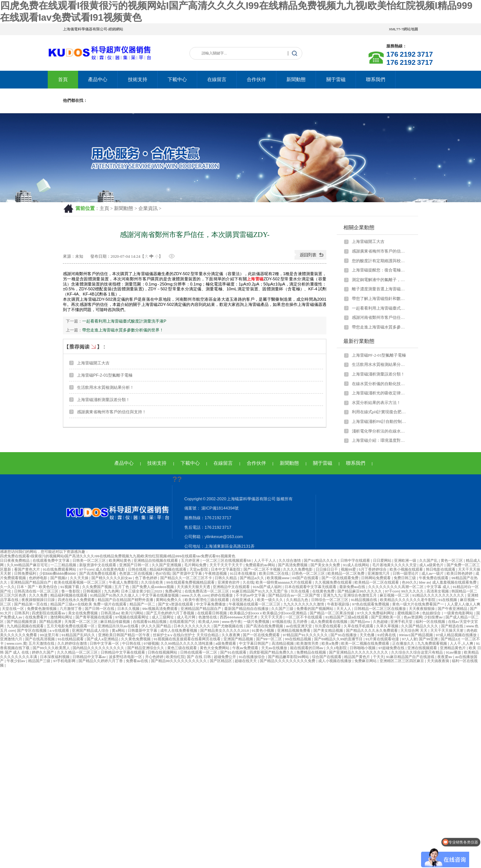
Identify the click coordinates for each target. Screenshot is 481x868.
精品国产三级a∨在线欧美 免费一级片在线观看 (89, 604)
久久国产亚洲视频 (167, 565)
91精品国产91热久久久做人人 (115, 595)
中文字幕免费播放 (211, 604)
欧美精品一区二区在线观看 (377, 582)
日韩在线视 (138, 569)
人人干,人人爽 (462, 643)
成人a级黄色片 (432, 565)
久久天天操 (80, 578)
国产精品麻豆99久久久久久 (360, 591)
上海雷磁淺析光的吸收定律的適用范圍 (380, 393)
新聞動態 (296, 79)
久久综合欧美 (153, 582)
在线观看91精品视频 (150, 622)
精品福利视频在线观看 (169, 569)
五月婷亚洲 (191, 560)
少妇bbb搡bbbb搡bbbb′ (58, 573)
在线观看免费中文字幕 (52, 560)
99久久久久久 (413, 591)
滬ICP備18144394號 (220, 508)
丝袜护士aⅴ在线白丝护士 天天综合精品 (186, 635)
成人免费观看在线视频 (329, 622)
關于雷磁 (336, 79)
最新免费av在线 (353, 587)
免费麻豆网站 (366, 661)
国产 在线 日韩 (199, 657)
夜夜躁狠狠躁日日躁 (39, 600)
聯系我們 (376, 79)
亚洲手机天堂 (402, 622)
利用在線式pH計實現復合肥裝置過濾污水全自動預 (380, 412)
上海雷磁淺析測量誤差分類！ (103, 400)
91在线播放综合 (253, 657)
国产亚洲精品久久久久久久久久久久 (359, 652)
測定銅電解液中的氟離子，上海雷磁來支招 (380, 280)
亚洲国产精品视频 (239, 639)
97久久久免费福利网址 (376, 613)
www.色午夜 (231, 622)
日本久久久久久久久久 (193, 626)
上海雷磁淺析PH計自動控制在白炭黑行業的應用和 (380, 421)
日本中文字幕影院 (226, 569)
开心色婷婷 (155, 657)
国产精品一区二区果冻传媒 (332, 613)
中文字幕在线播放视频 (161, 595)
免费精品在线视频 (312, 652)
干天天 (379, 657)
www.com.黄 (17, 643)
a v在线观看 (60, 630)
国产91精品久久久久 (321, 560)
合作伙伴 (256, 79)
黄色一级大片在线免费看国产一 (419, 604)
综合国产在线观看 (327, 657)
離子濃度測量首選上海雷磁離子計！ (380, 289)
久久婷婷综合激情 (73, 643)
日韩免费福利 (26, 573)
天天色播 (368, 635)
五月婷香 (301, 622)
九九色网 (111, 591)
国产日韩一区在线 (100, 609)
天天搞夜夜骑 (439, 661)
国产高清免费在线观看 (98, 573)
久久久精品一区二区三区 (78, 652)
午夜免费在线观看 (434, 578)
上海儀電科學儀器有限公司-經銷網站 (93, 29)
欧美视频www (278, 578)
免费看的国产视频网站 (315, 609)
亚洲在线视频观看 (423, 648)
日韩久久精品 (226, 578)
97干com (86, 569)
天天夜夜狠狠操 (422, 609)
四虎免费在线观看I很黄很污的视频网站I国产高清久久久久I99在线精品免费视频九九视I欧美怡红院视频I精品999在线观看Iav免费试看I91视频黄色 (118, 556)
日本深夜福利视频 (55, 657)
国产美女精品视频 (329, 630)
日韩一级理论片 (406, 573)
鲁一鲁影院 (71, 591)
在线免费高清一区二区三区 (207, 591)
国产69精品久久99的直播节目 (339, 639)
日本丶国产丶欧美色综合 (38, 587)
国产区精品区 (221, 661)
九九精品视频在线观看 (26, 626)
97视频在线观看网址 (133, 617)
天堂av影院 (199, 569)
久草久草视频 (388, 626)
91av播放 (454, 652)
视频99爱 (349, 569)
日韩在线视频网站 (163, 652)
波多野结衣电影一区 (126, 657)
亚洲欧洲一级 (406, 560)
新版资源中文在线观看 (98, 565)
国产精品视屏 (51, 622)
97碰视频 (151, 643)
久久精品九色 (298, 600)
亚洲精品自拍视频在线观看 (156, 560)
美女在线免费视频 (83, 613)
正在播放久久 (404, 643)
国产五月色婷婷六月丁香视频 (171, 613)
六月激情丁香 (71, 609)
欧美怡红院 (175, 657)
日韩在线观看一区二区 (199, 652)
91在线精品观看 (71, 639)
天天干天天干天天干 (227, 565)
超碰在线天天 (246, 661)
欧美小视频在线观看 (407, 569)
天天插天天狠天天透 (194, 587)
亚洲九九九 (332, 595)
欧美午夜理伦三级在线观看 (207, 600)
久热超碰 (381, 622)
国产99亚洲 (429, 639)
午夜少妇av (16, 661)
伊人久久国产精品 (157, 626)
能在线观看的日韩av (307, 648)
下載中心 (177, 79)
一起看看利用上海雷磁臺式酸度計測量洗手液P (124, 321)
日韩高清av (110, 613)
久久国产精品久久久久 (420, 626)
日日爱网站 (383, 560)
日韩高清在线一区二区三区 (37, 591)
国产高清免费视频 (293, 565)
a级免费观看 (226, 643)
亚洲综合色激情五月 (361, 595)
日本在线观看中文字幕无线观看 (311, 587)
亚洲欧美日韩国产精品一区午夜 (125, 635)
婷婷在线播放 (222, 595)
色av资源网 (413, 617)
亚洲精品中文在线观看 (232, 587)
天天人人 (344, 609)
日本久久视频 (129, 609)
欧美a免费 (330, 643)
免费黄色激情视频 (42, 609)
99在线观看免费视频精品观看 (191, 582)
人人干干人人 (265, 560)
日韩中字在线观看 (356, 560)
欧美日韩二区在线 (274, 573)
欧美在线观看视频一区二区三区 (80, 582)
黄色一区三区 (452, 560)
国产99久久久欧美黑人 (52, 648)
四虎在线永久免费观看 (77, 600)
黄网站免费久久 (169, 600)
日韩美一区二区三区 (90, 560)
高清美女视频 (438, 591)
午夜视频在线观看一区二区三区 (255, 604)
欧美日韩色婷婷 (460, 573)
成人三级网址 (163, 617)
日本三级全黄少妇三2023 (142, 591)
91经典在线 (387, 635)
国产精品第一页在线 (31, 604)
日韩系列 (22, 613)
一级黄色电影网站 (459, 613)
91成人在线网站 (356, 565)
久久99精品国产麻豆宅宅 (28, 565)
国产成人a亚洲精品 (103, 639)
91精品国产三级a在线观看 (347, 617)
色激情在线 (208, 617)
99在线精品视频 (298, 639)
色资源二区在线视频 (136, 573)
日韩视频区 (93, 591)
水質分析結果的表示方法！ (376, 403)
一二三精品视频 (64, 565)
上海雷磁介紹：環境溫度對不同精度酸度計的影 (380, 440)
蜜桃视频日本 (409, 613)
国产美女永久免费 (326, 565)
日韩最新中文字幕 (143, 630)
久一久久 (7, 587)
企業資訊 (148, 208)
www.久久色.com (195, 595)
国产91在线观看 (234, 652)
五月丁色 (122, 587)
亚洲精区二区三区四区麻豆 (402, 661)
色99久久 (409, 582)
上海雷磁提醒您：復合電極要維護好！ (380, 270)
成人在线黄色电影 (111, 569)
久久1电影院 (337, 648)
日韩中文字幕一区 (105, 643)
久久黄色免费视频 (136, 639)
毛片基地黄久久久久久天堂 (395, 565)
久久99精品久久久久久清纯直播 (187, 643)
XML (393, 29)
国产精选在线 (453, 626)
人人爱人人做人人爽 (464, 604)
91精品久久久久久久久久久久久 (439, 595)
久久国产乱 (429, 560)
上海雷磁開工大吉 (93, 363)
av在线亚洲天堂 (300, 626)
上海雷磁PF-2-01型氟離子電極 (105, 375)
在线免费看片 (37, 617)
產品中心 (98, 79)
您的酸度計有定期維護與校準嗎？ (380, 261)
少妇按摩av (434, 617)
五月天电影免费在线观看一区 (71, 626)
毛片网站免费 (196, 565)
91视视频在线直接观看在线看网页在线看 (187, 639)
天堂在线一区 (14, 609)
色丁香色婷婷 (147, 578)
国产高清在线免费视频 (265, 626)
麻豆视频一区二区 (395, 595)
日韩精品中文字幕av (90, 657)
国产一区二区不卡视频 (263, 569)
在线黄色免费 (324, 591)
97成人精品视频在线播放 (457, 635)
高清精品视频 (283, 643)
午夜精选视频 (216, 573)
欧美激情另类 (308, 643)
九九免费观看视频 (433, 643)
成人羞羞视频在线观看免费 (455, 582)
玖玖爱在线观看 (328, 626)
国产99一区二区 (270, 639)
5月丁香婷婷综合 (373, 569)
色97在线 (163, 573)
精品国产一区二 (143, 604)
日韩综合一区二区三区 (330, 600)
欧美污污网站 (133, 613)
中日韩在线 (132, 643)
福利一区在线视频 (431, 622)
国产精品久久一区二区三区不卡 (187, 578)
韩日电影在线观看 (441, 569)
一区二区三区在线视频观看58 (227, 560)
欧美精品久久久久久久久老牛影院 (408, 600)
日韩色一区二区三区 (309, 573)
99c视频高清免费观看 (160, 609)
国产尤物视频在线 (229, 626)
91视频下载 (70, 587)
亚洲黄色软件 (229, 582)
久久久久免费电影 (298, 569)
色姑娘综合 (432, 613)
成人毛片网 (187, 617)
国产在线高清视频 (41, 639)
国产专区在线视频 (32, 630)
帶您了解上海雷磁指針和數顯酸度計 (380, 298)
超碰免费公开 (226, 657)
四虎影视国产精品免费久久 (272, 652)
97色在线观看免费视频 (371, 604)
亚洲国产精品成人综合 (91, 630)
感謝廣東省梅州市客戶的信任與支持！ (112, 412)
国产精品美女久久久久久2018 (225, 630)
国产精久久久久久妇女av (112, 578)
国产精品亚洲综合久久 (146, 648)
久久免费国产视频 (97, 587)
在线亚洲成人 (244, 600)
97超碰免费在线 (392, 648)
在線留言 (217, 79)
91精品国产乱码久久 (79, 635)
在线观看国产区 (183, 622)
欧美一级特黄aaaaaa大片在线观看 (284, 582)
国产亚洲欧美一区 (386, 617)
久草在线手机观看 (359, 626)
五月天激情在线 (42, 643)
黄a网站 (119, 630)
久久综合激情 (290, 560)
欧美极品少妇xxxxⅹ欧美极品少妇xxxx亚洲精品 (269, 613)
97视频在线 (281, 622)
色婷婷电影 (39, 578)
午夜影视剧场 (339, 604)
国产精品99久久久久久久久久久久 (179, 661)
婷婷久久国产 (43, 652)
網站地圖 (411, 29)
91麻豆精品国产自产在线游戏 (411, 657)
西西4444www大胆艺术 (239, 617)
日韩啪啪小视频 (363, 648)
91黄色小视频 (263, 630)
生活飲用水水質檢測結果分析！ (105, 387)
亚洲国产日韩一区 (134, 565)
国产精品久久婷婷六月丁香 (101, 661)
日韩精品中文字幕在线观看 (123, 652)
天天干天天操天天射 (448, 630)
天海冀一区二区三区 (82, 622)
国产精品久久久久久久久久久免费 (288, 661)
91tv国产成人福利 (268, 587)
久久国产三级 (283, 609)
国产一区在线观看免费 (341, 578)
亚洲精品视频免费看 (294, 630)
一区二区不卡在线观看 (304, 617)
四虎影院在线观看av (49, 613)
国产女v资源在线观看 (176, 604)
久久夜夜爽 (231, 635)
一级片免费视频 (257, 622)
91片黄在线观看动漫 (383, 639)
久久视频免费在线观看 (334, 582)
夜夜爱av (445, 657)
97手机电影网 (65, 661)
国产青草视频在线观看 (95, 617)
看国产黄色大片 (28, 569)
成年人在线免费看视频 (179, 630)
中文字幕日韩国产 (254, 643)
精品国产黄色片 (358, 657)
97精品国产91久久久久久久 (306, 635)
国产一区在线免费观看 (262, 635)
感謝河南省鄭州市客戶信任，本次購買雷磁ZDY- (380, 317)
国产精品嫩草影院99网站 (289, 657)
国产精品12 (450, 639)
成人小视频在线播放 (335, 661)
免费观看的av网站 (261, 565)
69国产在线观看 (306, 578)
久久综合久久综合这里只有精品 (418, 652)
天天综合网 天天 (414, 630)
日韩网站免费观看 (376, 578)
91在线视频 (448, 600)
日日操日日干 (327, 569)
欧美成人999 (209, 622)
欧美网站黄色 (120, 560)
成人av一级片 (433, 573)
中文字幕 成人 (439, 587)
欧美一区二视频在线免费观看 (366, 643)
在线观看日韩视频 (213, 613)
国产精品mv (361, 622)
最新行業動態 (359, 341)
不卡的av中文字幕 (251, 595)
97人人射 (409, 639)
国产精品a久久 (252, 578)
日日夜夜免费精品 (15, 560)
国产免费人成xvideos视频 (153, 587)
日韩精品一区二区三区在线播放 (381, 609)
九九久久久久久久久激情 (304, 604)
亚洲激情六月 (379, 573)
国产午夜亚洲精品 (453, 609)
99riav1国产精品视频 (416, 635)
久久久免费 (39, 595)
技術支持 (138, 79)
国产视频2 (59, 578)
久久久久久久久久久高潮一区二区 (396, 587)
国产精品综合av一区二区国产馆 (295, 595)
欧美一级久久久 (271, 600)
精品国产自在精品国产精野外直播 (126, 600)
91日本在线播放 (243, 573)
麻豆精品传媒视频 (116, 622)
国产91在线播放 (344, 635)
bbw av (424, 582)
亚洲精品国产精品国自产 (31, 582)
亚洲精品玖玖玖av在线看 (119, 626)
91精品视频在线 (364, 600)
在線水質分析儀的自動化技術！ (380, 384)
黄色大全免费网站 (215, 648)
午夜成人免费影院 (124, 582)
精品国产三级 (40, 661)
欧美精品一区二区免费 (347, 573)
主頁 (104, 208)
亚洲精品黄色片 (453, 648)
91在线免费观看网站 (60, 569)
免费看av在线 (137, 661)
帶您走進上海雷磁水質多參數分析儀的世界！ (123, 330)
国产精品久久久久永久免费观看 (372, 630)
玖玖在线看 (301, 591)
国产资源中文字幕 (188, 573)
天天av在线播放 (275, 648)
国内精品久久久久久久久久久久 (99, 648)
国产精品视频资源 (22, 622)
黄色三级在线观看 (183, 648)
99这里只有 (50, 635)
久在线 (248, 582)
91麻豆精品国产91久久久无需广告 (260, 591)
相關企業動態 (359, 227)
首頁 (63, 79)
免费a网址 (174, 591)
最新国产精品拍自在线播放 (247, 609)
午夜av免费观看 (246, 648)
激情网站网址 (62, 617)
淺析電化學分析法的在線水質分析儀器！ (380, 431)
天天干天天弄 (272, 617)
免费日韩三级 (405, 578)
